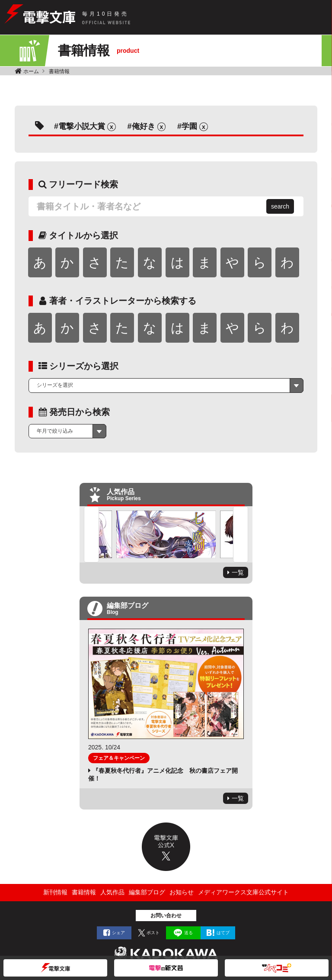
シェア (118, 933)
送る (188, 933)
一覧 (238, 572)
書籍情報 (59, 71)
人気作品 (112, 892)
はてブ (223, 933)
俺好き (144, 126)
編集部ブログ (147, 892)
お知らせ (182, 892)
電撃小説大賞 (82, 126)
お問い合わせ (166, 916)
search (280, 206)
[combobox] (166, 386)
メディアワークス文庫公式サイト (243, 892)
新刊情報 (55, 892)
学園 (189, 126)
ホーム (31, 71)
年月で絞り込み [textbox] (55, 431)
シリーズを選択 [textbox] (55, 385)
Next (241, 534)
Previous (91, 534)
